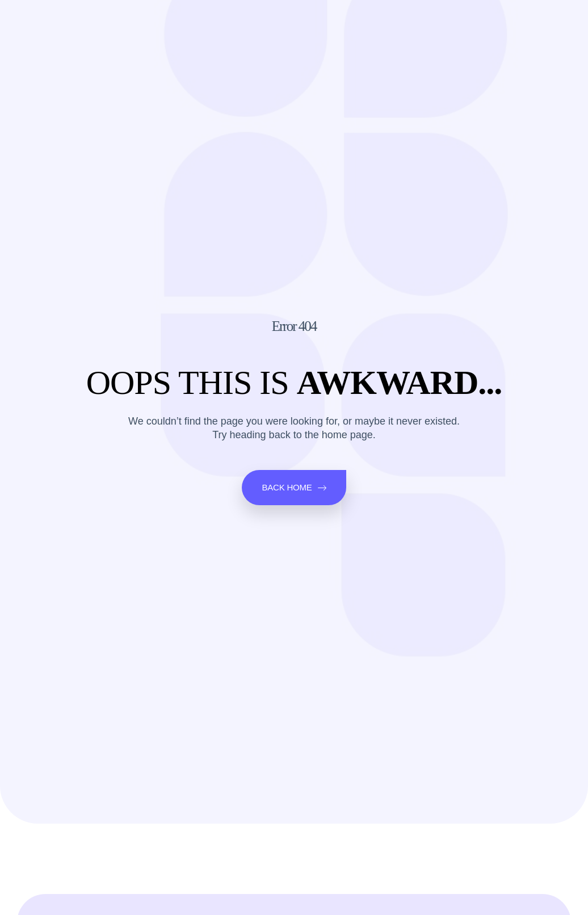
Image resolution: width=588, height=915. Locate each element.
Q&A (299, 22)
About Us (389, 22)
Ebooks (338, 22)
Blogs (262, 22)
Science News (205, 22)
